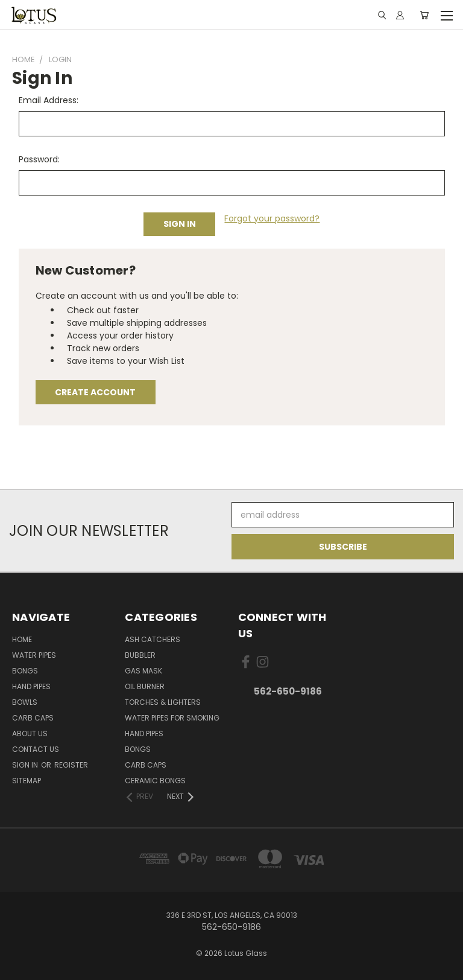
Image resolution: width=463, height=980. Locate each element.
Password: (39, 159)
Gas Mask (143, 671)
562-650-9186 (288, 691)
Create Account (95, 392)
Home (22, 639)
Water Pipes (34, 655)
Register (71, 765)
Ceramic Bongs (155, 781)
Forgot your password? (272, 218)
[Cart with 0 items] (424, 15)
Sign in (26, 765)
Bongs (25, 671)
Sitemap (27, 781)
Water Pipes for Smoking (172, 718)
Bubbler (140, 655)
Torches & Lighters (163, 702)
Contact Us (36, 749)
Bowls (25, 702)
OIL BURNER (145, 686)
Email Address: (49, 100)
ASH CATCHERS (153, 639)
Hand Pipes (31, 686)
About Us (30, 733)
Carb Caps (33, 718)
